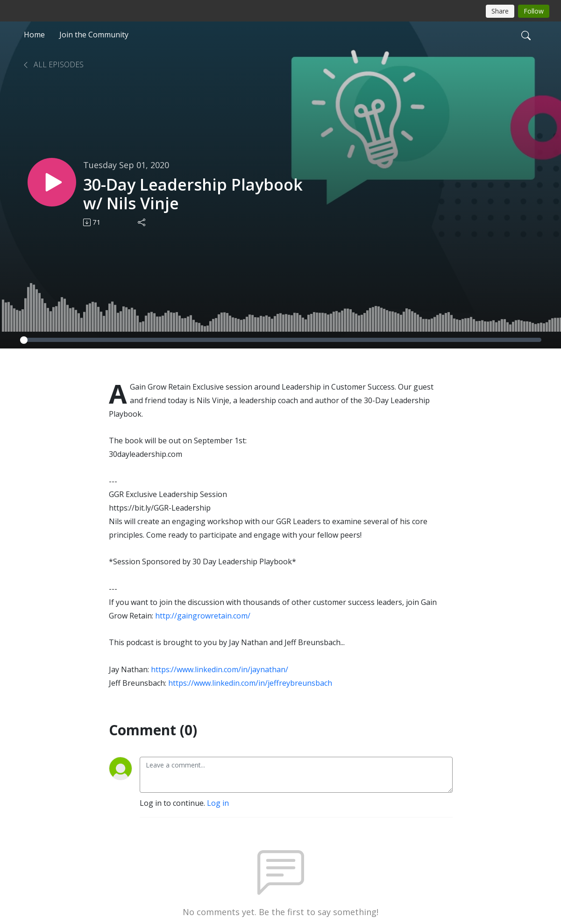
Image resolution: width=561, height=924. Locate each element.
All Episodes (53, 64)
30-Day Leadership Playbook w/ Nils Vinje (193, 194)
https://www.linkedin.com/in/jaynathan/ (220, 669)
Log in (218, 803)
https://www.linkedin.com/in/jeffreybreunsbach (250, 683)
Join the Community (94, 35)
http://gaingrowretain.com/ (203, 616)
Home (34, 35)
